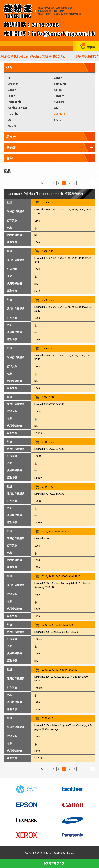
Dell (11, 120)
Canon (58, 78)
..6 (86, 183)
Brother (13, 84)
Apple (12, 126)
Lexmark (60, 114)
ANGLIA (70, 853)
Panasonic (15, 102)
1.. (42, 183)
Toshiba (13, 114)
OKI (56, 108)
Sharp (58, 120)
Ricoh (12, 96)
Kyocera (59, 102)
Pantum (59, 96)
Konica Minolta (18, 108)
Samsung (60, 84)
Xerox (58, 90)
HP (10, 78)
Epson (12, 90)
